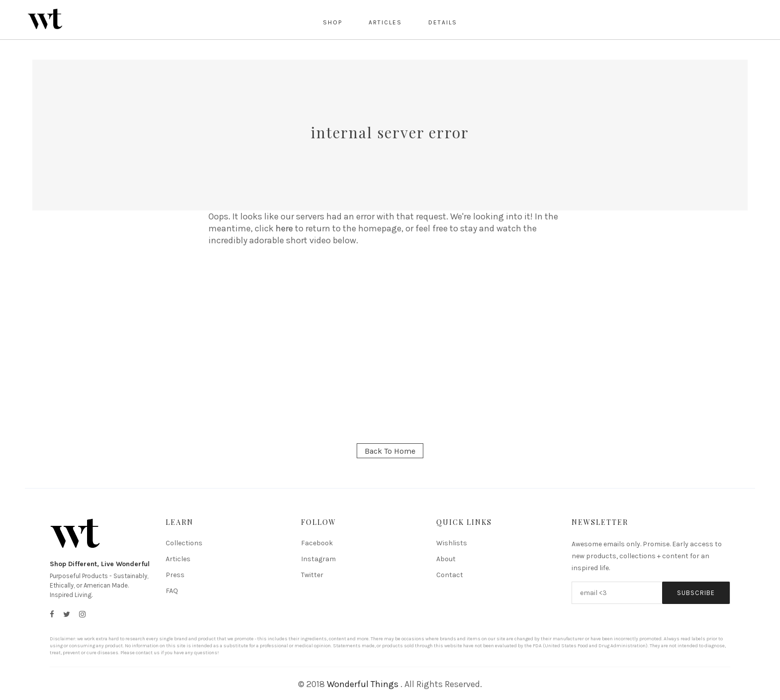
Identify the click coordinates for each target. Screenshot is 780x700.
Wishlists (452, 543)
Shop (333, 22)
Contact (450, 575)
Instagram (318, 559)
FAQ (172, 591)
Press (175, 575)
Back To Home (390, 451)
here (284, 228)
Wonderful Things (363, 684)
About (446, 559)
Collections (184, 543)
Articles (385, 22)
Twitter (312, 575)
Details (443, 22)
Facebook (317, 543)
